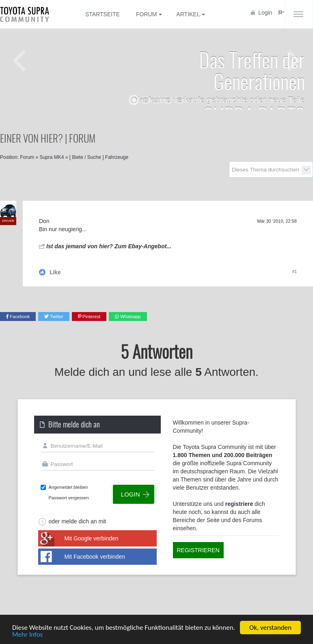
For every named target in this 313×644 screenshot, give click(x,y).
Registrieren (198, 550)
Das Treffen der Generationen (252, 70)
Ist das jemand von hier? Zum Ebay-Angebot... (109, 246)
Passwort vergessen (69, 498)
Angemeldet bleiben (68, 487)
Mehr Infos (27, 635)
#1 (295, 272)
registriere (239, 504)
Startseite (103, 14)
